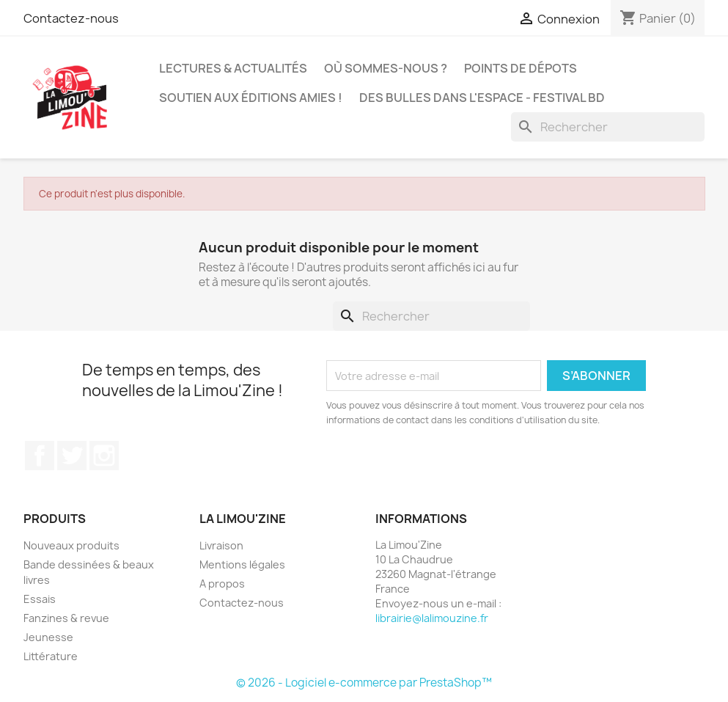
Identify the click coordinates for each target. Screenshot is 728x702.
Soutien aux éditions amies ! (251, 98)
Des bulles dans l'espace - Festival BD (482, 98)
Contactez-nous (71, 18)
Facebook (40, 456)
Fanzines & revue (66, 618)
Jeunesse (48, 637)
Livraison (221, 545)
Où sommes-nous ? (386, 68)
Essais (40, 599)
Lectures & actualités (233, 68)
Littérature (51, 656)
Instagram (104, 456)
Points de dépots (521, 68)
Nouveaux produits (71, 545)
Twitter (72, 456)
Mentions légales (242, 564)
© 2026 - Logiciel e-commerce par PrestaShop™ (364, 683)
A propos (222, 584)
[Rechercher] (608, 127)
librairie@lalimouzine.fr (432, 618)
